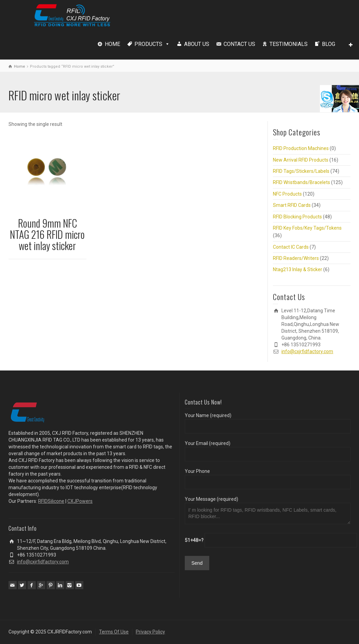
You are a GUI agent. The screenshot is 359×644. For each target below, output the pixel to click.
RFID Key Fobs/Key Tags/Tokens (307, 228)
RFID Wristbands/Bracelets (301, 182)
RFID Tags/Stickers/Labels (301, 171)
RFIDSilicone (51, 501)
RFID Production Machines (301, 148)
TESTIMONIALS (289, 44)
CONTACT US (239, 44)
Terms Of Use (114, 632)
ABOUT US (197, 44)
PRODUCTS (148, 44)
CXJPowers (80, 501)
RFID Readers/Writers (296, 258)
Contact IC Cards (291, 247)
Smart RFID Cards (292, 205)
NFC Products (287, 194)
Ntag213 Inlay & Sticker (298, 269)
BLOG (329, 44)
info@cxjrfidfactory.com (307, 351)
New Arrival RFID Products (301, 160)
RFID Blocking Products (297, 217)
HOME (112, 44)
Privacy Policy (150, 632)
